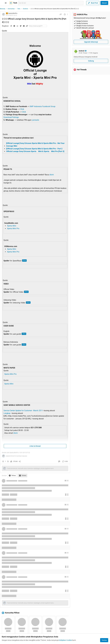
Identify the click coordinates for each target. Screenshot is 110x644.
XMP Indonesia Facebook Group (42, 106)
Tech (19, 9)
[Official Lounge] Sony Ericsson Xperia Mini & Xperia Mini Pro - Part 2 (34, 149)
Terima (104, 640)
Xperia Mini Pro (13, 228)
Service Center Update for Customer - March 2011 (23, 411)
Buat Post (93, 3)
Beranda (3, 9)
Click (22, 109)
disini (52, 175)
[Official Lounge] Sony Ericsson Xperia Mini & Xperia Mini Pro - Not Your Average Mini (35, 145)
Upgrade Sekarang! (91, 42)
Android (25, 9)
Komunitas (11, 9)
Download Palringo (11, 117)
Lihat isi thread (35, 446)
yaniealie (35, 120)
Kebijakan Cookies (65, 640)
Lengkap (7, 413)
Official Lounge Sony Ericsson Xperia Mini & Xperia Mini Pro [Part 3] (35, 151)
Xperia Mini (12, 226)
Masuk (104, 3)
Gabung (91, 61)
